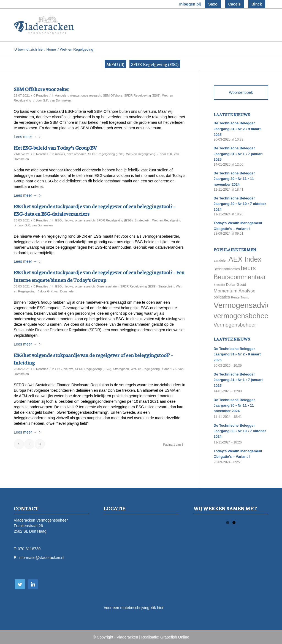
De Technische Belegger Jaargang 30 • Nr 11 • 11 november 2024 (234, 179)
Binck (257, 4)
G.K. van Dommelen (57, 100)
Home (51, 49)
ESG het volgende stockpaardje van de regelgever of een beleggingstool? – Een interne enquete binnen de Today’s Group (99, 276)
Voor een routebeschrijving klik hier (133, 608)
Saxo (213, 4)
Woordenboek (241, 92)
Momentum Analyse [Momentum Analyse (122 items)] (235, 291)
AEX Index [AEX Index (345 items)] (245, 259)
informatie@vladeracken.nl (41, 558)
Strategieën (142, 220)
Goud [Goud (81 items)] (241, 284)
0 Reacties (41, 95)
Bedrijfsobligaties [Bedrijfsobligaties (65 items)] (227, 269)
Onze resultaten (107, 286)
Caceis (234, 4)
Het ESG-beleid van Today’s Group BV (55, 147)
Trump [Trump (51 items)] (245, 297)
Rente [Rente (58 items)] (235, 297)
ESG (58, 220)
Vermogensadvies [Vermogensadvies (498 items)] (244, 305)
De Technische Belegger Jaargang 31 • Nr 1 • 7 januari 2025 (238, 154)
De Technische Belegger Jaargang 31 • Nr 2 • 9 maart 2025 (237, 129)
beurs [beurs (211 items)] (248, 268)
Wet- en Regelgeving (141, 154)
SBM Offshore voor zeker (41, 89)
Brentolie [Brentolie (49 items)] (219, 285)
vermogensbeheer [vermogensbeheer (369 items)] (242, 316)
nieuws (75, 95)
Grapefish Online (175, 637)
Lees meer (28, 137)
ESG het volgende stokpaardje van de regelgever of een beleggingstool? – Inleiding (93, 358)
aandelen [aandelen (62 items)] (221, 261)
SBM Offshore (113, 95)
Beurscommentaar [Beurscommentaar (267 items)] (240, 277)
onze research (91, 95)
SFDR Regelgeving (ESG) (155, 64)
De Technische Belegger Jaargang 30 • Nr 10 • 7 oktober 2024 (240, 204)
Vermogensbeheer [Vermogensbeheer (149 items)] (235, 325)
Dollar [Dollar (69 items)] (231, 285)
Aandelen (62, 95)
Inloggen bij (190, 4)
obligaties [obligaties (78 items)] (222, 297)
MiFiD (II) (115, 64)
